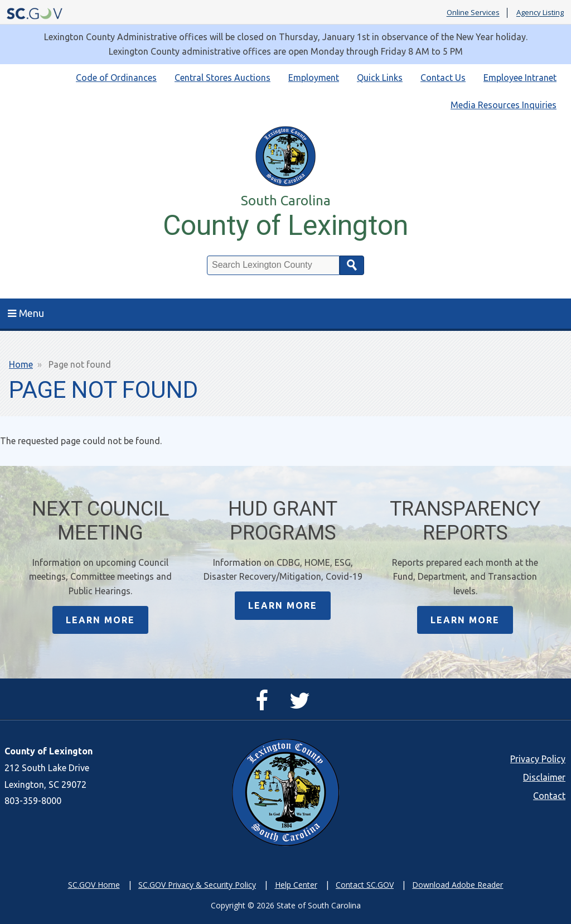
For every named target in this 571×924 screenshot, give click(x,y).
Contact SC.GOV (365, 885)
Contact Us (443, 78)
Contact (549, 796)
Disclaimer (544, 777)
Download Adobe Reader (458, 885)
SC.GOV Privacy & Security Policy (197, 885)
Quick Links (380, 78)
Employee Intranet (520, 78)
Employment (314, 78)
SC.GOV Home (94, 885)
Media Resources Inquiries (504, 105)
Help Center (296, 885)
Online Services (473, 13)
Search (352, 265)
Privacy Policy (538, 759)
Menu (26, 313)
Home (21, 364)
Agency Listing (540, 13)
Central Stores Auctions (222, 78)
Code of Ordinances (116, 78)
